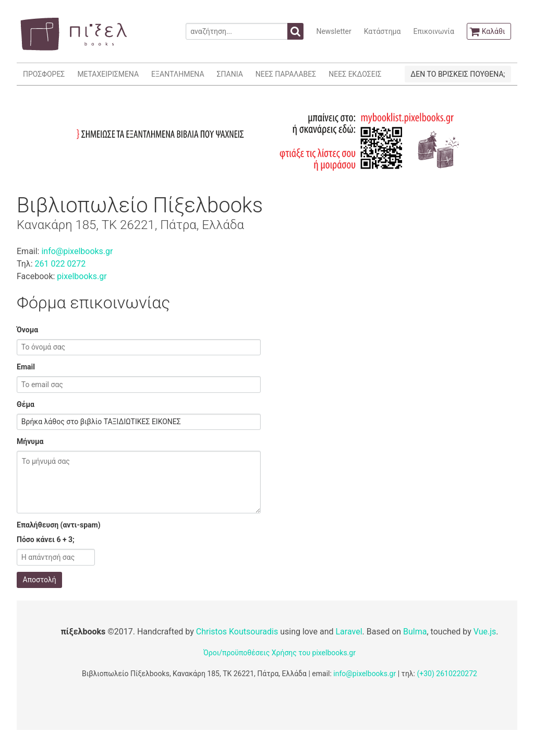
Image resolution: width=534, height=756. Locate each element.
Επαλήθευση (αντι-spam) (59, 525)
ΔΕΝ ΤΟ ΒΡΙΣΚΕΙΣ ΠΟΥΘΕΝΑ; (458, 74)
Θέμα (26, 404)
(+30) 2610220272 (447, 674)
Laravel (349, 632)
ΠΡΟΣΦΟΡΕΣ (44, 74)
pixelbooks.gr (82, 276)
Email (26, 367)
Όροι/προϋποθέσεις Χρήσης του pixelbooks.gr (280, 653)
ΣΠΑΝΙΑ (230, 74)
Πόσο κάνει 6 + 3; (46, 539)
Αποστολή (40, 580)
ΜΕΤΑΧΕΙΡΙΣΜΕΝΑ (108, 74)
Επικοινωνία (433, 31)
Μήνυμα (30, 441)
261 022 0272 (60, 264)
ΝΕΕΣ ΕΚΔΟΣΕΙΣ (355, 74)
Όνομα (27, 330)
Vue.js (485, 632)
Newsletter (333, 31)
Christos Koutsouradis (237, 632)
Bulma (415, 632)
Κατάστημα (383, 31)
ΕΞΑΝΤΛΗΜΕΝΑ (178, 74)
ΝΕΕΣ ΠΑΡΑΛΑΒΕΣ (286, 74)
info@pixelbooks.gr (77, 251)
